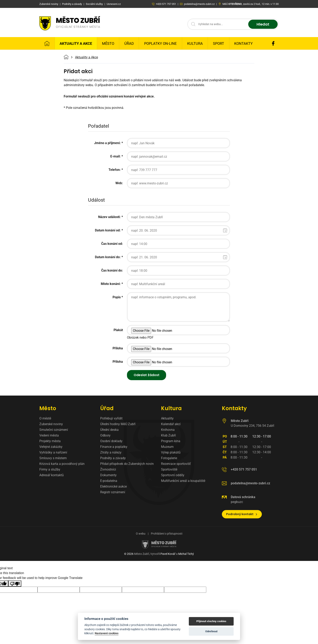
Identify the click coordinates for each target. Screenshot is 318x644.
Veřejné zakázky (51, 447)
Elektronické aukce (113, 486)
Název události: (109, 217)
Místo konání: (111, 284)
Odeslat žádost (147, 375)
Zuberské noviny (51, 424)
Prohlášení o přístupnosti (167, 534)
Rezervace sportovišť (176, 464)
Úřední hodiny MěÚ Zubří (118, 424)
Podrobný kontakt (242, 514)
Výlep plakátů (171, 452)
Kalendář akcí (171, 424)
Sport (219, 43)
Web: (119, 183)
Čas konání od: (112, 244)
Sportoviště (169, 469)
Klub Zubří (168, 435)
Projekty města (50, 441)
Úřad (129, 43)
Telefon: (115, 170)
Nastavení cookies (107, 633)
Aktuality (167, 418)
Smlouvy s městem (53, 458)
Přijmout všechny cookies (211, 621)
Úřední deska (109, 430)
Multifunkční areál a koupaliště (183, 481)
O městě (45, 418)
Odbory (105, 435)
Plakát (118, 330)
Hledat (263, 24)
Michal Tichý (186, 554)
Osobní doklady (111, 441)
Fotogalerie (169, 458)
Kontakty (243, 43)
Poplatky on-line (160, 43)
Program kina (171, 441)
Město (108, 43)
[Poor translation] (15, 584)
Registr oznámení (113, 492)
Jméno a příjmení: (107, 143)
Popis (117, 297)
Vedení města (49, 435)
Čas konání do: (112, 270)
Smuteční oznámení (54, 430)
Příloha (118, 348)
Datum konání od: (108, 230)
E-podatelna (109, 481)
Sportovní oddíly (173, 475)
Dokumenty (108, 475)
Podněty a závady (113, 458)
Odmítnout (211, 631)
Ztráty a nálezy (111, 452)
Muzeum (167, 447)
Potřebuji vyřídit (111, 418)
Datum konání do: (108, 257)
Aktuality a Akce (76, 43)
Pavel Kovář (168, 554)
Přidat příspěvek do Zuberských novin (127, 464)
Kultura (195, 43)
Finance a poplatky (114, 447)
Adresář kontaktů (52, 475)
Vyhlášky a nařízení (53, 452)
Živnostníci (108, 469)
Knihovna (168, 430)
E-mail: (115, 156)
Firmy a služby (50, 469)
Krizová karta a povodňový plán (62, 464)
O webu (141, 534)
